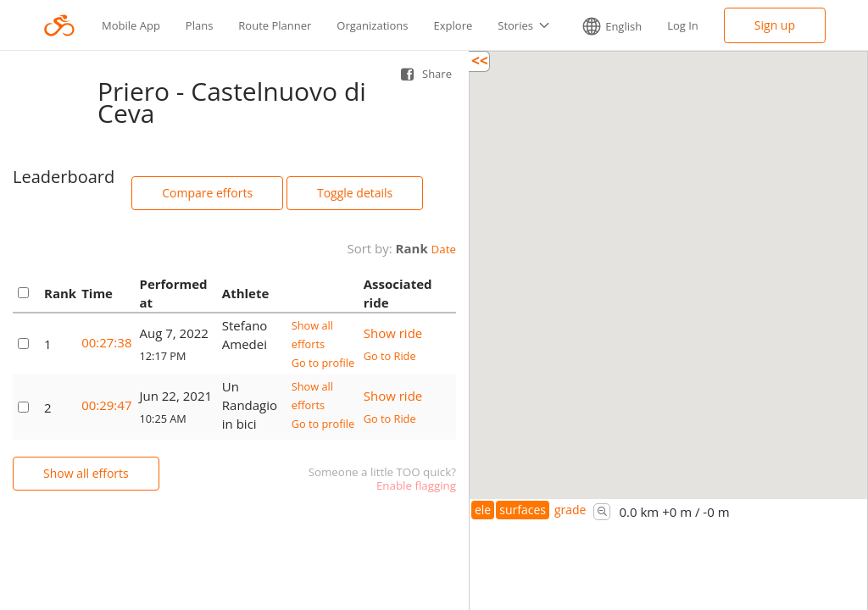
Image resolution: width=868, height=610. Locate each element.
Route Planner (275, 25)
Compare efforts (207, 193)
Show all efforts (86, 473)
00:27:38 (106, 342)
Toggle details (355, 193)
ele (483, 510)
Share (437, 74)
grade (570, 510)
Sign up (775, 25)
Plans (200, 25)
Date (444, 249)
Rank (412, 248)
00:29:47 (106, 405)
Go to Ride (390, 356)
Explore (453, 25)
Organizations (372, 25)
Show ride (393, 333)
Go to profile (323, 363)
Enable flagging (416, 485)
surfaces (523, 510)
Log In (683, 25)
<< (480, 61)
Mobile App (131, 25)
